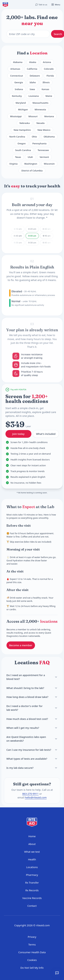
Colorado (49, 69)
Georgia (19, 82)
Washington (31, 164)
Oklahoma (49, 137)
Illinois (46, 82)
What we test (32, 852)
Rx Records (32, 890)
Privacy (32, 937)
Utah (30, 157)
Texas (18, 157)
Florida (50, 76)
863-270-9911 (30, 794)
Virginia (13, 164)
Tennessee (43, 150)
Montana (49, 116)
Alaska (33, 62)
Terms (32, 944)
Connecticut (16, 76)
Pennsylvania (39, 143)
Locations (32, 867)
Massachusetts (40, 103)
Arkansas (15, 69)
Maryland (21, 103)
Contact (32, 906)
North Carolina (17, 137)
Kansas (45, 89)
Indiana (19, 89)
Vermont (44, 157)
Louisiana (34, 96)
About (32, 844)
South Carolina (23, 150)
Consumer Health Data (32, 952)
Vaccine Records (32, 898)
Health (32, 859)
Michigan (23, 109)
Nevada (40, 123)
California (32, 69)
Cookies (32, 960)
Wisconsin (49, 164)
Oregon (22, 143)
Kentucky (17, 96)
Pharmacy (32, 875)
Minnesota (40, 109)
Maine (49, 96)
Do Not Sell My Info (32, 968)
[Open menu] (56, 4)
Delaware (35, 76)
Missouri (33, 116)
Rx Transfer (32, 883)
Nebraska (25, 123)
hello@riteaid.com (36, 797)
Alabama (18, 62)
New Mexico (44, 130)
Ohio (34, 137)
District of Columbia (32, 171)
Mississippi (16, 116)
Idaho (33, 82)
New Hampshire (22, 130)
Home (32, 836)
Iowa (32, 89)
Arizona (47, 62)
